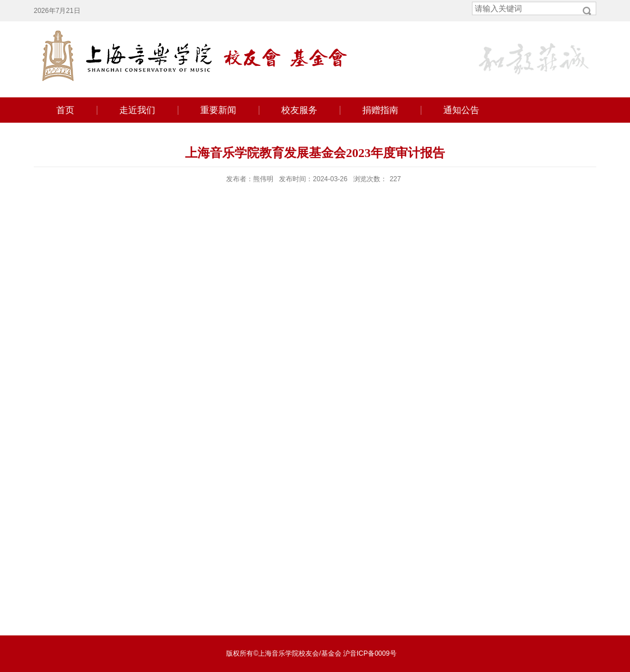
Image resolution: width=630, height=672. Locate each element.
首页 (65, 110)
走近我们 (137, 110)
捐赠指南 (380, 110)
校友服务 (299, 110)
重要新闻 (218, 110)
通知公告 (461, 110)
